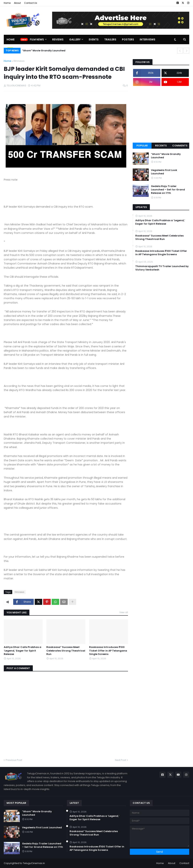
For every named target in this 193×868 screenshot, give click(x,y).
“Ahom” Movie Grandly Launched (44, 51)
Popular (142, 146)
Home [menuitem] (11, 39)
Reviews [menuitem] (58, 39)
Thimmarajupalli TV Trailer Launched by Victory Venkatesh (162, 268)
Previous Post (14, 760)
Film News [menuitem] (37, 39)
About (17, 3)
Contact (184, 863)
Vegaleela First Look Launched (164, 172)
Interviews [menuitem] (147, 39)
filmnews (19, 61)
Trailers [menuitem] (110, 39)
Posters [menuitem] (128, 39)
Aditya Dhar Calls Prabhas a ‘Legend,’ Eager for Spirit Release (23, 651)
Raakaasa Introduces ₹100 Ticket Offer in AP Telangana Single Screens (108, 651)
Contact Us (31, 3)
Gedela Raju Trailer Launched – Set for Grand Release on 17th (168, 190)
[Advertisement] (161, 114)
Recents (161, 146)
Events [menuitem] (94, 39)
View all (124, 612)
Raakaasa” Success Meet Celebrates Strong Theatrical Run (66, 651)
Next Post (121, 760)
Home (7, 3)
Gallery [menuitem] (75, 39)
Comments (180, 146)
